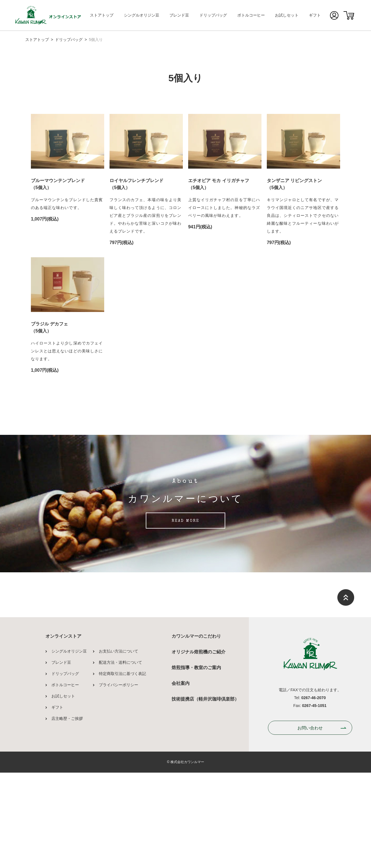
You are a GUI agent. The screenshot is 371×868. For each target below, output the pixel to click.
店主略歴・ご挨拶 (67, 814)
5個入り (96, 40)
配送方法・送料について (120, 758)
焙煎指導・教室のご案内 (196, 763)
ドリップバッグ (213, 15)
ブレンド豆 (179, 15)
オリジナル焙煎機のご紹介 (199, 747)
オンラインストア (63, 732)
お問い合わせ (310, 823)
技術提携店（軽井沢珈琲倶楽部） (205, 794)
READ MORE (186, 617)
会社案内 (181, 779)
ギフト (315, 15)
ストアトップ (102, 15)
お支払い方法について (119, 747)
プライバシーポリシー (119, 780)
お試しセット (287, 15)
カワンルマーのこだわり (196, 732)
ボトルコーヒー (251, 15)
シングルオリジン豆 (142, 15)
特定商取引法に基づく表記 (122, 769)
